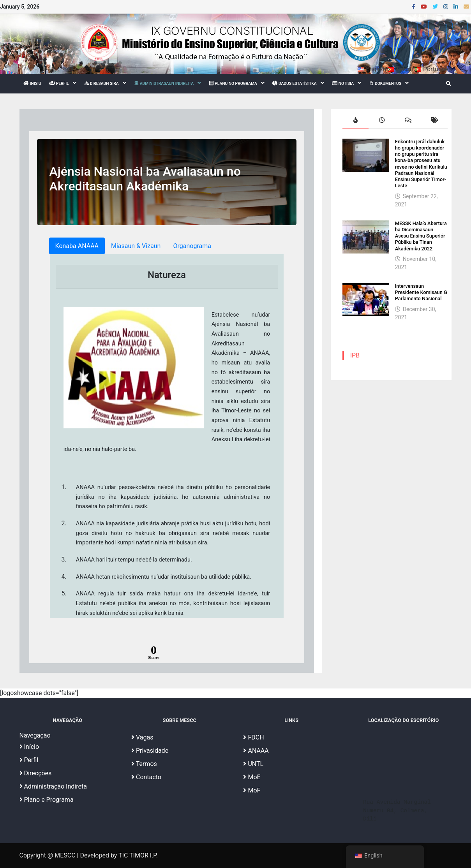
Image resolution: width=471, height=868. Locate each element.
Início (29, 747)
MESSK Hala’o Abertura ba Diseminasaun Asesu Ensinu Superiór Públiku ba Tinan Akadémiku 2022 (421, 236)
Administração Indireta (53, 786)
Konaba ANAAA (77, 246)
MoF (252, 790)
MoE (252, 777)
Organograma (192, 246)
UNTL (253, 764)
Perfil (29, 760)
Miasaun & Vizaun (136, 246)
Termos (144, 764)
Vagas (142, 737)
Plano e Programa (47, 800)
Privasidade (150, 751)
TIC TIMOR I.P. (138, 855)
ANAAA (256, 751)
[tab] (356, 121)
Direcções (36, 773)
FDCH (253, 737)
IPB (355, 355)
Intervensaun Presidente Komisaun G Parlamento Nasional (421, 292)
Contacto (146, 777)
